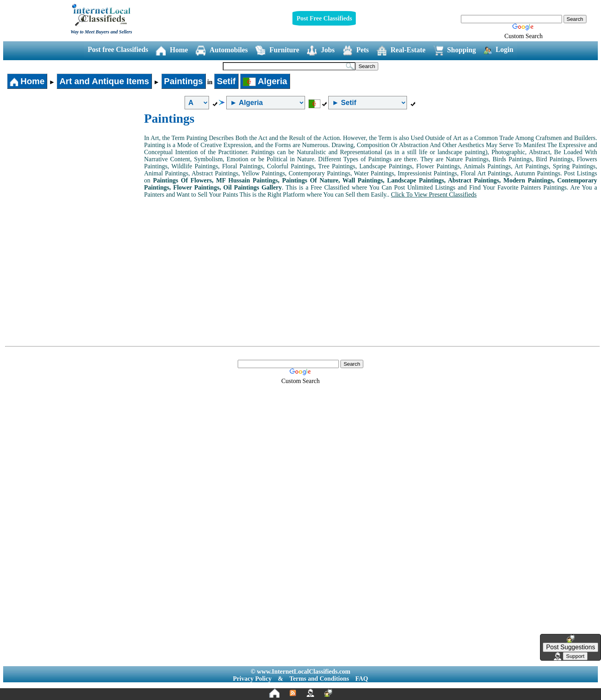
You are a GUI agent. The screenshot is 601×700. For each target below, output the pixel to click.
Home (172, 51)
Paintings (184, 81)
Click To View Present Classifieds (434, 194)
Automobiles (222, 51)
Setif (226, 81)
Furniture (277, 51)
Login (498, 50)
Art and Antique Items (104, 81)
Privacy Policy (252, 679)
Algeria (265, 81)
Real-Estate (401, 51)
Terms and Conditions (319, 679)
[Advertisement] (74, 170)
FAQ (362, 679)
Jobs (321, 51)
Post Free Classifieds (324, 18)
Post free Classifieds (118, 50)
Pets (356, 51)
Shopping (455, 51)
